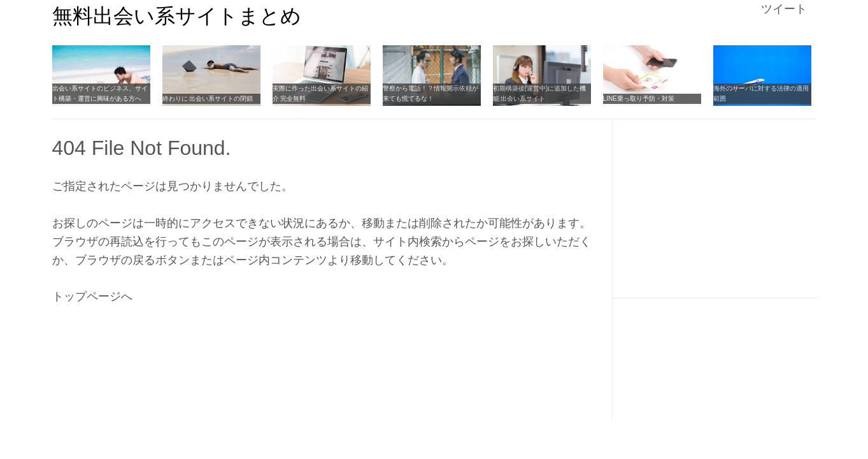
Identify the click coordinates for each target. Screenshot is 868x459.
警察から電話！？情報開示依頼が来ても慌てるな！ (430, 93)
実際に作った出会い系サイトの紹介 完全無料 (320, 93)
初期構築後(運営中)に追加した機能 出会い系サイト (540, 93)
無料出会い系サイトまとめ (177, 16)
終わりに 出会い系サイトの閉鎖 (208, 98)
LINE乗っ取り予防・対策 (639, 98)
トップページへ (92, 296)
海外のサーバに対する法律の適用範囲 (761, 93)
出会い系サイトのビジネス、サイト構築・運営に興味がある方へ (100, 93)
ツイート (784, 9)
